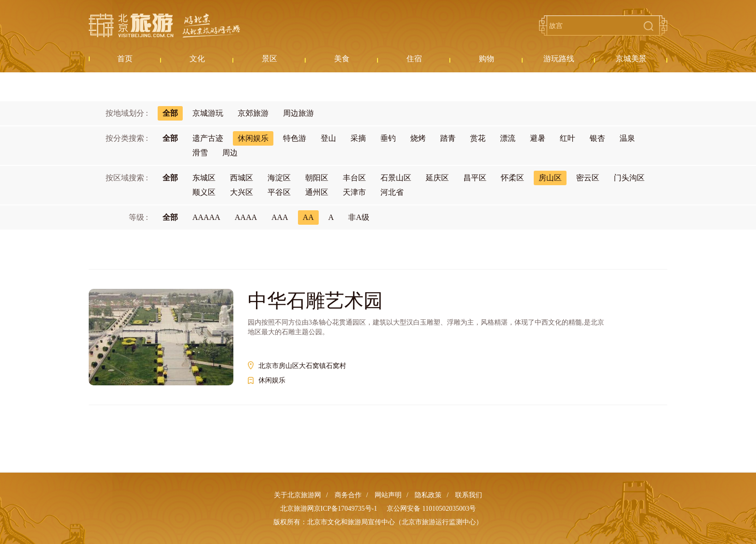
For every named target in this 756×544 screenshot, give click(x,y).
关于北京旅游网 (297, 495)
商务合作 (348, 495)
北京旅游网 (164, 26)
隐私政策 (428, 495)
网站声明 (388, 495)
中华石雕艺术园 (315, 301)
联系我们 (469, 495)
